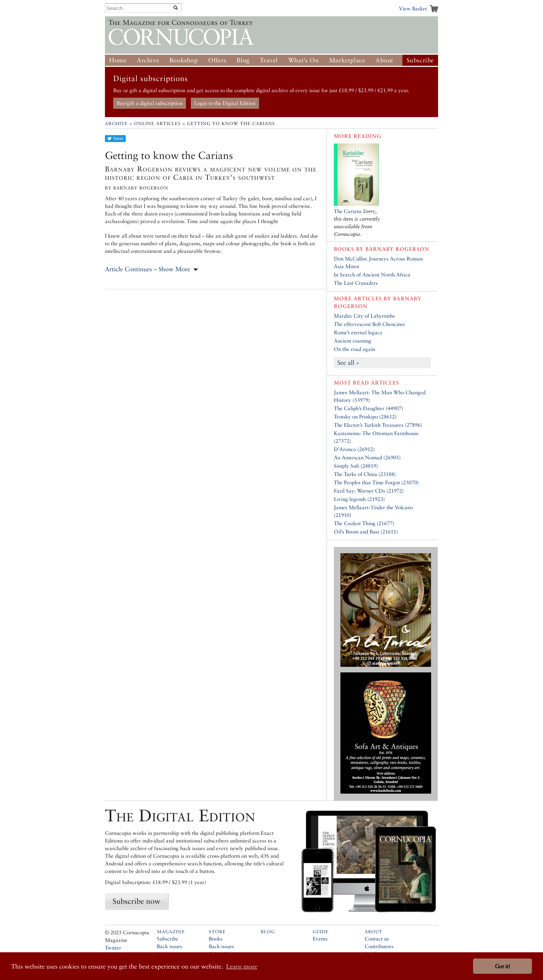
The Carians (348, 211)
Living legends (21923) (359, 499)
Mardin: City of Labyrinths (364, 316)
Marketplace (347, 60)
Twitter (113, 948)
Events (320, 939)
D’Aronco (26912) (354, 449)
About (384, 60)
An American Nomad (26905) (367, 457)
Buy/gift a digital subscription (150, 103)
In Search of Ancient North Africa (372, 275)
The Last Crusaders (356, 283)
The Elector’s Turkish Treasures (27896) (378, 425)
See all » (348, 363)
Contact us (377, 939)
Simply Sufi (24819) (356, 466)
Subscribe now (136, 901)
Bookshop (184, 60)
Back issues (170, 946)
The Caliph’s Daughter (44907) (368, 408)
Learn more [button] (242, 966)
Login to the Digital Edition (225, 103)
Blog (243, 60)
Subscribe (420, 60)
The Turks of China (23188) (365, 474)
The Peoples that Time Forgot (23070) (376, 482)
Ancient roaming (353, 341)
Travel (269, 60)
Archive (148, 60)
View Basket (413, 8)
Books (216, 939)
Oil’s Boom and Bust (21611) (366, 532)
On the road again (354, 349)
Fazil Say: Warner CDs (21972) (369, 491)
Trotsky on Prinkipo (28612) (365, 417)
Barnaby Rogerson (397, 249)
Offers (217, 60)
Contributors (379, 946)
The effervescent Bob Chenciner (370, 324)
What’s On (303, 60)
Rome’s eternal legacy (358, 332)
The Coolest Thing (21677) (364, 523)
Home (118, 60)
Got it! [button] (502, 966)
